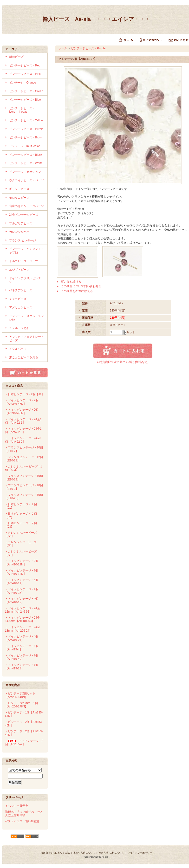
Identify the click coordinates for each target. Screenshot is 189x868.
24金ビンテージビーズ (24, 215)
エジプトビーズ (19, 270)
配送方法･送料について (111, 853)
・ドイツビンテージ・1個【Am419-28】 (22, 667)
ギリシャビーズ (19, 189)
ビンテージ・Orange (23, 83)
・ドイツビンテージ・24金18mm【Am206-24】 (23, 629)
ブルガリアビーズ (21, 223)
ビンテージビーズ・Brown (26, 137)
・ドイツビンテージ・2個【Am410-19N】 (22, 563)
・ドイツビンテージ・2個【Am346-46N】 (22, 402)
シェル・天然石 (19, 328)
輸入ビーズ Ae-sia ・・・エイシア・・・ (96, 19)
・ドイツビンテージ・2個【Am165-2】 (24, 743)
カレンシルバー (19, 232)
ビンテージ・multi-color (24, 146)
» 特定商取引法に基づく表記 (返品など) (123, 362)
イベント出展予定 (17, 806)
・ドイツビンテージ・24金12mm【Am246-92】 (23, 610)
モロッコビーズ (19, 198)
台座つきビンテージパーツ (26, 206)
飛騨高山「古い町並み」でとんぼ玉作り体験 (24, 814)
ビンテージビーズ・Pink (25, 74)
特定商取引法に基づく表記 (55, 853)
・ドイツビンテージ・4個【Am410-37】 (22, 591)
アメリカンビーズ (21, 307)
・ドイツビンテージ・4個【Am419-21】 (22, 638)
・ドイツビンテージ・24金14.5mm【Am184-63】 (23, 619)
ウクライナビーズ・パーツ (26, 180)
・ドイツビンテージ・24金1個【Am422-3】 (23, 431)
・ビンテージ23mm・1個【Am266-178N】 (21, 705)
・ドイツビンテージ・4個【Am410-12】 (22, 600)
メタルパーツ (18, 349)
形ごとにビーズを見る (24, 357)
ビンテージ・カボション (25, 172)
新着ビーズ (16, 57)
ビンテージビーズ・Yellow (26, 120)
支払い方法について (84, 853)
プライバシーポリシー (140, 853)
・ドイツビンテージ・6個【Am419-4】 (22, 648)
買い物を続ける (71, 282)
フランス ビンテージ (23, 240)
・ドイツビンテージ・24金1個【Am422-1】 (23, 421)
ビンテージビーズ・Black (26, 155)
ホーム (63, 48)
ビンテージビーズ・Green (26, 91)
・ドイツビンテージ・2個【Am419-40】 (22, 657)
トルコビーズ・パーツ (24, 261)
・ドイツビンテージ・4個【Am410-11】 (22, 582)
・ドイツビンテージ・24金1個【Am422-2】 (23, 440)
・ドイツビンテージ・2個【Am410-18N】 (22, 572)
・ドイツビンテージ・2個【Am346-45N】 (22, 411)
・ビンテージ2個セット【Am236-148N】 (20, 695)
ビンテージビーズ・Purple (26, 129)
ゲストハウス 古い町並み (22, 821)
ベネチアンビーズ (21, 290)
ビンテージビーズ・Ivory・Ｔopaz (22, 110)
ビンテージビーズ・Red (25, 65)
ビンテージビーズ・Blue (25, 100)
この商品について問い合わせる (81, 286)
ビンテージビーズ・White (26, 163)
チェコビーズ (18, 299)
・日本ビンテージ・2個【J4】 (25, 394)
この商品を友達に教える (77, 291)
